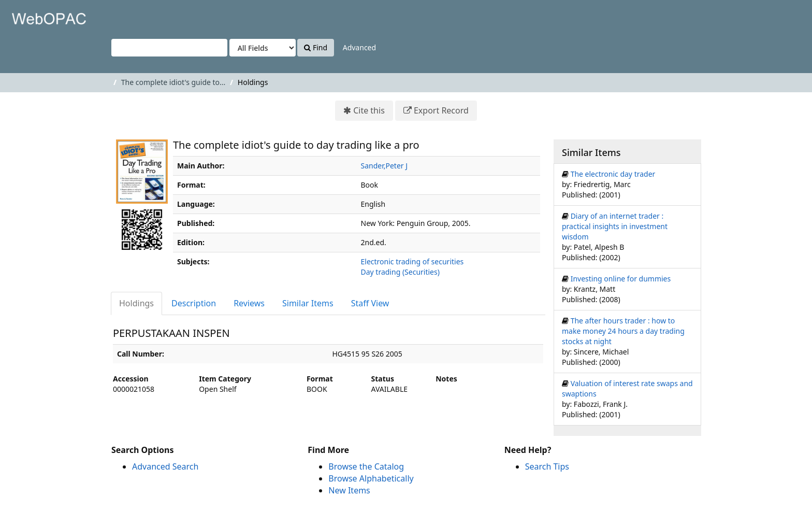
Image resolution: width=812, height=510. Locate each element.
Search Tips (547, 466)
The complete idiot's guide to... (173, 82)
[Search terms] (169, 48)
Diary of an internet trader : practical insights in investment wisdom (615, 226)
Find (316, 47)
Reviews (249, 303)
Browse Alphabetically (371, 478)
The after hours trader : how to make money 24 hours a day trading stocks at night (623, 331)
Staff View (370, 303)
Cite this (369, 110)
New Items (349, 490)
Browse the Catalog (366, 466)
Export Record (441, 110)
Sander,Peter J (385, 166)
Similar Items (308, 303)
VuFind (33, 16)
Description (194, 303)
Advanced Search (165, 466)
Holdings (136, 303)
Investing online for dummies (621, 279)
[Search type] (263, 48)
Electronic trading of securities (412, 261)
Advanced (359, 47)
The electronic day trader (613, 174)
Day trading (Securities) (400, 272)
